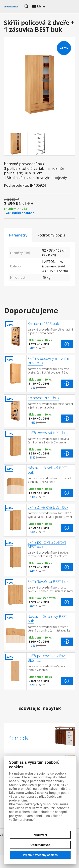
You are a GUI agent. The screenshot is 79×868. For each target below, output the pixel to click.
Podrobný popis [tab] (51, 235)
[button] (27, 6)
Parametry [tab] (18, 235)
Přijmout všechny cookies (40, 855)
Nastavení (40, 835)
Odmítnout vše (40, 845)
